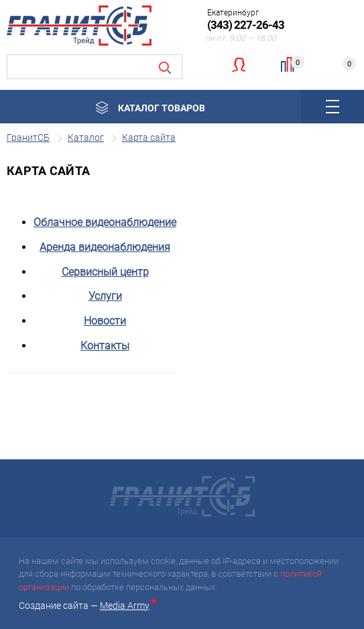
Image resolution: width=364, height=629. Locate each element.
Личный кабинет (238, 64)
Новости (105, 321)
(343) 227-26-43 (246, 25)
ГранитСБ (28, 137)
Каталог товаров (162, 108)
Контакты (105, 346)
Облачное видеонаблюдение (105, 222)
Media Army (127, 606)
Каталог (86, 137)
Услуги (105, 296)
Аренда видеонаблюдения (105, 247)
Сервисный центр (105, 272)
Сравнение (293, 63)
